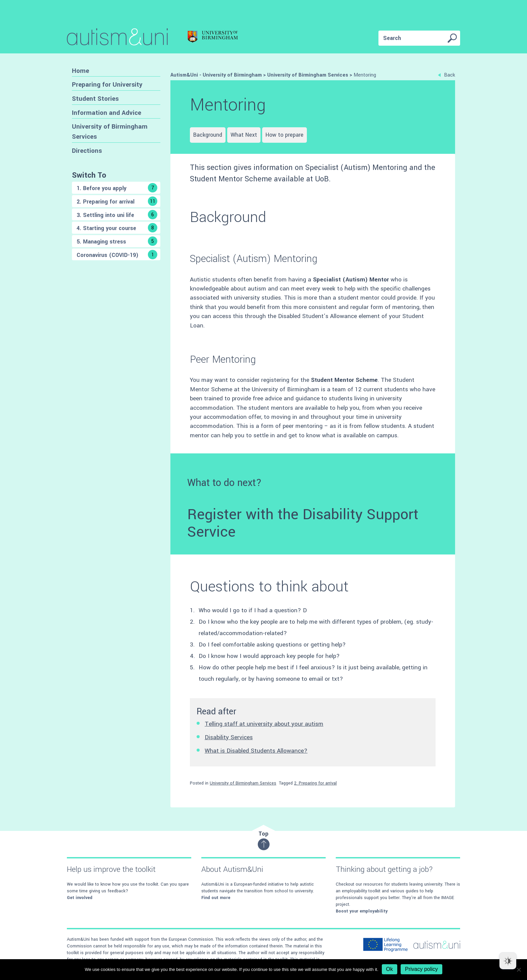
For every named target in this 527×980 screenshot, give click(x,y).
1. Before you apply (117, 188)
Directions (87, 151)
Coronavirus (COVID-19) (117, 255)
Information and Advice (107, 113)
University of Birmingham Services (110, 131)
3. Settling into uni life (117, 215)
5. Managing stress (117, 241)
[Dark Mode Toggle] (508, 961)
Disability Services (229, 737)
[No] (519, 970)
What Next (244, 135)
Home (80, 71)
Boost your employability (362, 911)
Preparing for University (107, 84)
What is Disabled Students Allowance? (256, 751)
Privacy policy (421, 969)
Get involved (80, 898)
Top (264, 840)
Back (447, 75)
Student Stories (95, 99)
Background (208, 135)
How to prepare (285, 135)
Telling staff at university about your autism (264, 724)
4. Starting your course (117, 228)
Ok (390, 969)
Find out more (216, 898)
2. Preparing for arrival (117, 201)
